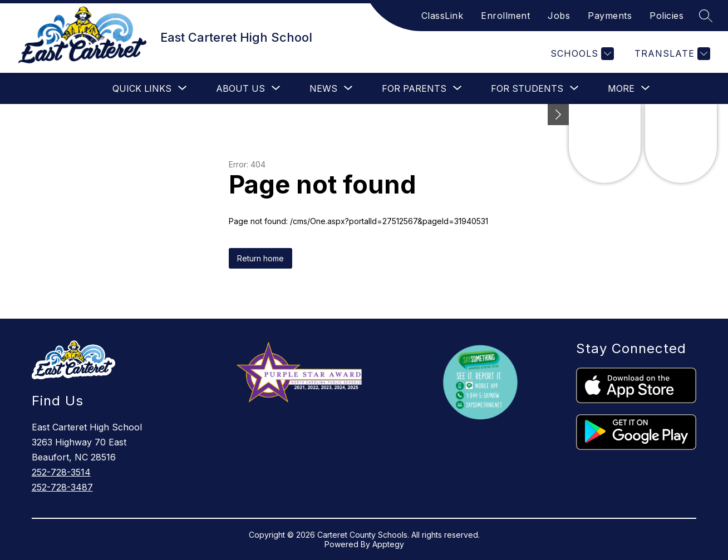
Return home (260, 258)
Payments (610, 16)
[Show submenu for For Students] (527, 88)
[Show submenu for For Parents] (414, 88)
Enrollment (505, 16)
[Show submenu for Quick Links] (142, 88)
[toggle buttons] (558, 115)
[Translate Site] (671, 54)
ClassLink (442, 16)
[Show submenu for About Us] (240, 88)
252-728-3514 (61, 472)
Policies (666, 16)
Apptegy (388, 544)
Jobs (559, 16)
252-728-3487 (62, 487)
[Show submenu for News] (323, 88)
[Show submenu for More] (621, 88)
